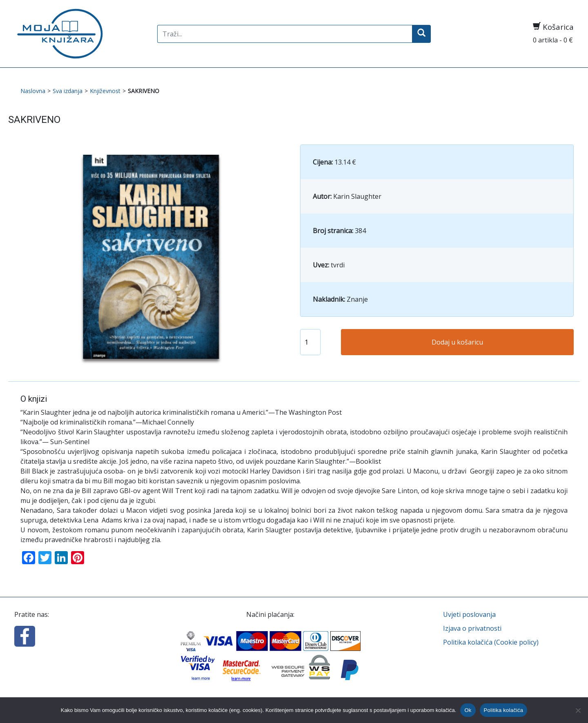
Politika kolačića (504, 710)
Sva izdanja (68, 91)
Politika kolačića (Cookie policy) (491, 642)
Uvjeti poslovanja (469, 614)
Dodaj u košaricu (457, 342)
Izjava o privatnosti (472, 628)
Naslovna (33, 91)
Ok (468, 710)
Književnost (105, 91)
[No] (578, 710)
